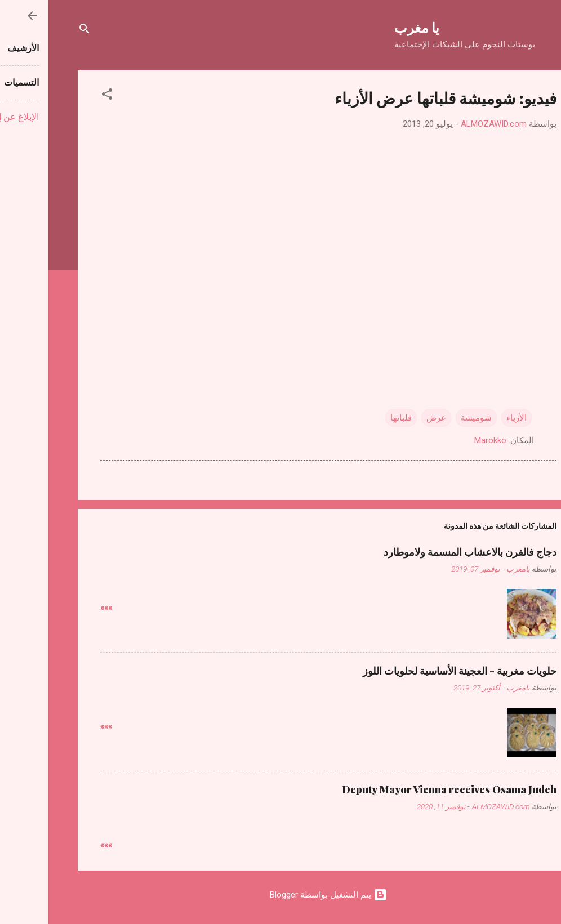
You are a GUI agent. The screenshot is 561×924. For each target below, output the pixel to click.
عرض (388, 418)
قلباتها (353, 418)
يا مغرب (369, 27)
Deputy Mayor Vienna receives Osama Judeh (401, 789)
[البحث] (37, 31)
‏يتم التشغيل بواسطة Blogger (280, 895)
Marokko (442, 440)
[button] (59, 96)
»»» (58, 608)
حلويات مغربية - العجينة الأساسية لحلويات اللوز (412, 671)
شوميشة (428, 418)
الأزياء (469, 418)
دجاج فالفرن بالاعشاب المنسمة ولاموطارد (422, 552)
